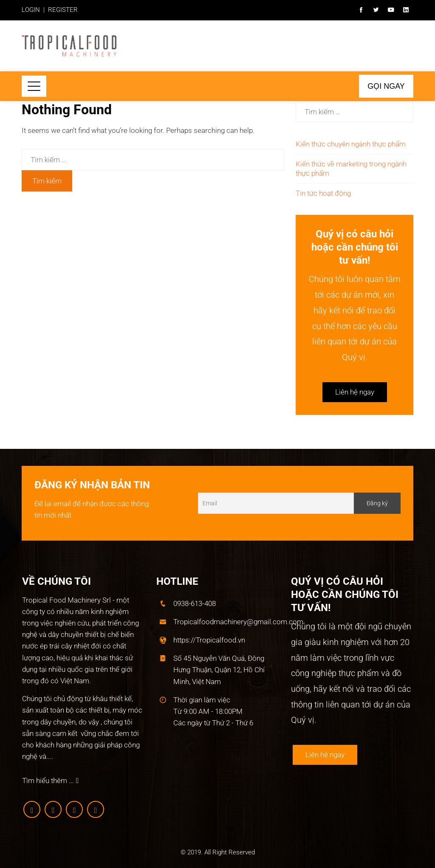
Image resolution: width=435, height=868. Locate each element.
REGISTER (63, 10)
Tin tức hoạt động (323, 193)
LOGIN (31, 10)
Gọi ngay (386, 86)
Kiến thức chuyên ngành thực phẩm (351, 144)
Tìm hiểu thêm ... (50, 781)
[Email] (276, 503)
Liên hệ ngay (355, 392)
